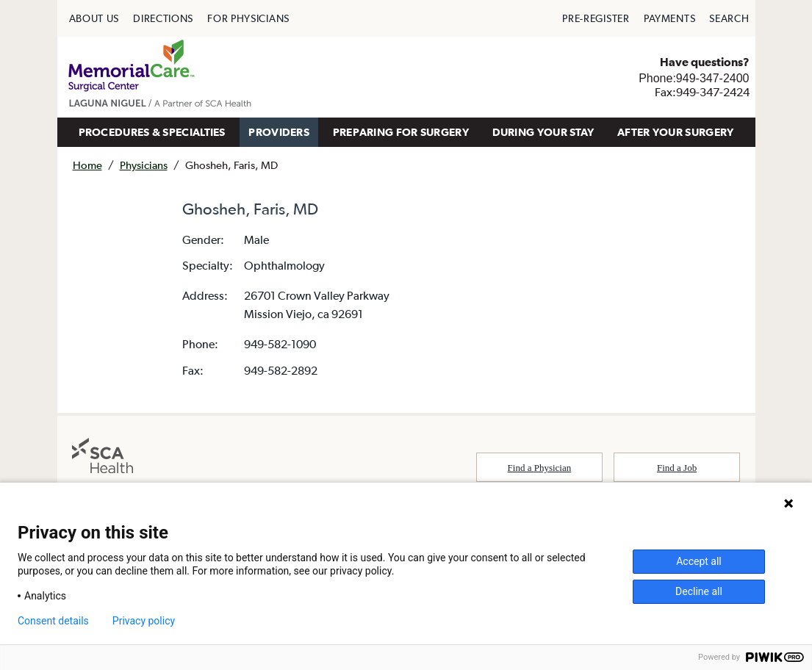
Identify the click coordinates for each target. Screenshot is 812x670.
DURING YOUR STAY (543, 132)
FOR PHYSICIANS (248, 18)
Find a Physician (540, 468)
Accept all (699, 561)
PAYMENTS (670, 18)
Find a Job (677, 468)
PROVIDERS (279, 132)
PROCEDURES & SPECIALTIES (152, 132)
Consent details (53, 621)
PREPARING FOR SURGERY (401, 132)
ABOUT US (94, 18)
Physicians (144, 165)
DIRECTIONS (163, 18)
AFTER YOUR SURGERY (675, 132)
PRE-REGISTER (596, 18)
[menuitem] (94, 18)
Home (87, 165)
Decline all (699, 591)
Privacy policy (144, 621)
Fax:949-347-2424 (702, 92)
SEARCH (729, 18)
